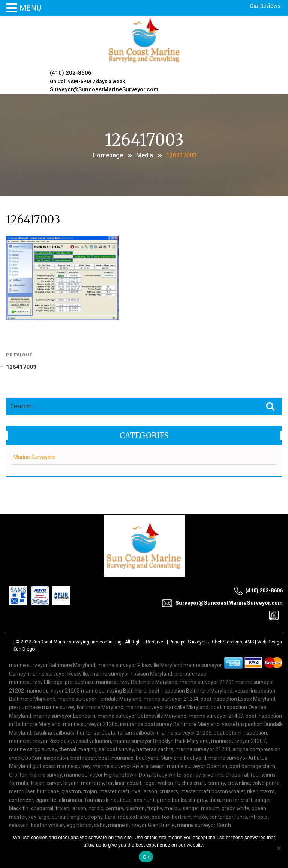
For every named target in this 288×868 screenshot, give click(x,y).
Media (145, 154)
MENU (30, 8)
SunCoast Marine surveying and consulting (77, 641)
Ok (146, 857)
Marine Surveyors (34, 456)
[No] (279, 848)
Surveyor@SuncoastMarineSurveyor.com (104, 89)
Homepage (108, 154)
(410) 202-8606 (71, 73)
